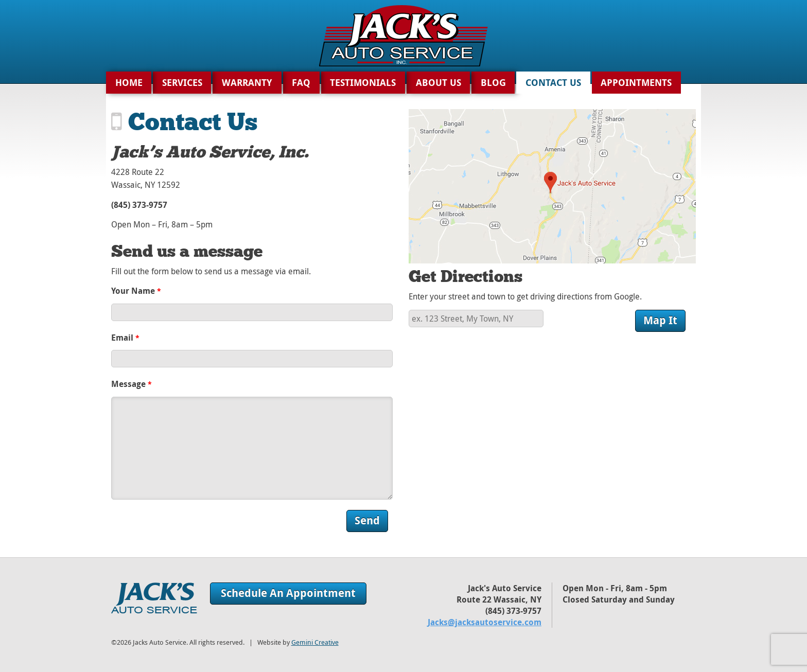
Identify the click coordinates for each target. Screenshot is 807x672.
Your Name (136, 291)
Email (125, 338)
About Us (438, 83)
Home (129, 83)
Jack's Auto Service (154, 598)
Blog (493, 83)
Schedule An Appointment (288, 593)
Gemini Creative (315, 642)
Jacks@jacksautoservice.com (485, 622)
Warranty (247, 83)
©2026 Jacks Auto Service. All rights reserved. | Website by (225, 642)
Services (182, 83)
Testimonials (363, 83)
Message (131, 384)
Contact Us (553, 83)
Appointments (636, 83)
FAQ (301, 83)
